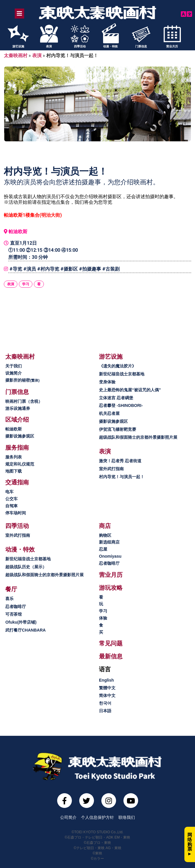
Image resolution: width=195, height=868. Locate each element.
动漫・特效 (110, 46)
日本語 (105, 711)
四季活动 (80, 46)
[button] (20, 357)
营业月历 (172, 46)
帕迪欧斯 (18, 232)
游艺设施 (18, 46)
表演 (49, 46)
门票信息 (141, 46)
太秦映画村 (16, 56)
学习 (26, 284)
